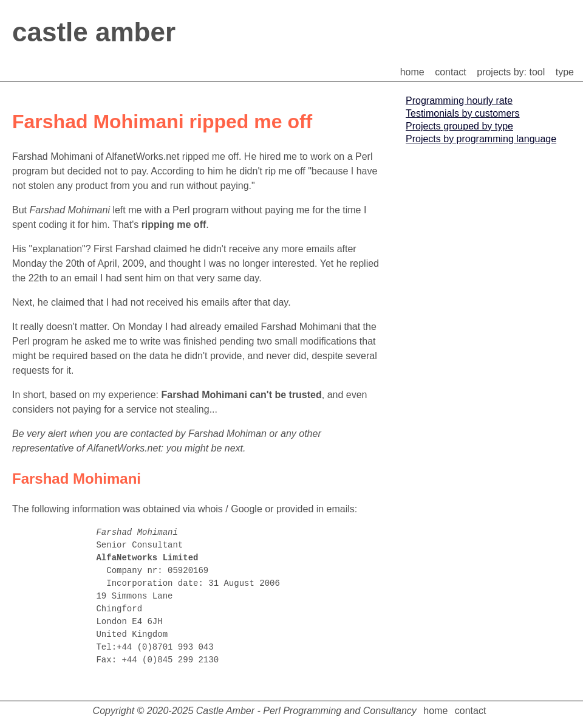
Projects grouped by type (459, 126)
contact (451, 72)
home (412, 72)
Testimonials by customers (463, 113)
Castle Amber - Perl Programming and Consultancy (306, 711)
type (565, 72)
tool (537, 72)
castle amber (94, 32)
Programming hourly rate (459, 101)
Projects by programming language (481, 139)
